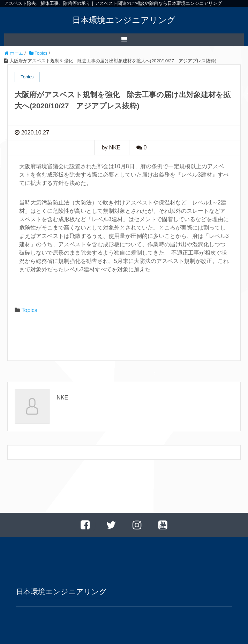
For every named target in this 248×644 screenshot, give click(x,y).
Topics (29, 310)
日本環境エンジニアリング (124, 20)
